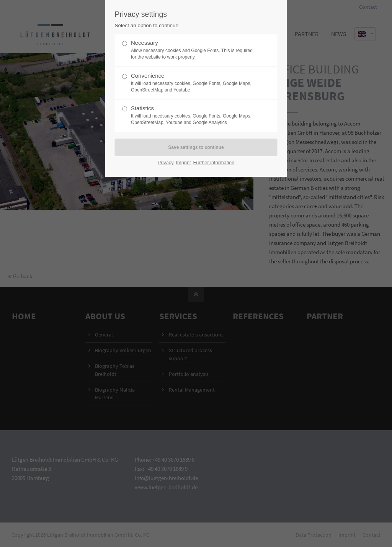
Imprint (184, 162)
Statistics (193, 115)
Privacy (166, 162)
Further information (214, 162)
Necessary (193, 50)
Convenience (193, 83)
